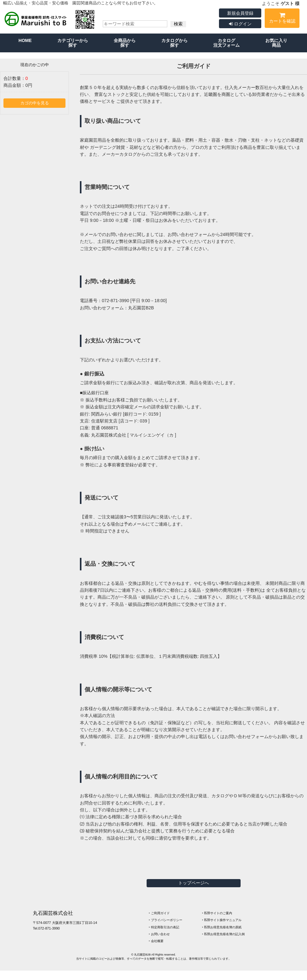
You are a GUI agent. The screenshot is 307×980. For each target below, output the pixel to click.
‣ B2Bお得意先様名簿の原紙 (222, 927)
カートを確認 (282, 19)
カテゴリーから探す (73, 43)
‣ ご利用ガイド (159, 913)
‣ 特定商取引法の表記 (164, 927)
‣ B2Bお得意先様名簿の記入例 (223, 934)
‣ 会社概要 (156, 941)
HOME (25, 40)
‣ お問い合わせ (159, 934)
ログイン (240, 24)
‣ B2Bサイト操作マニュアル (222, 920)
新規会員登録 (240, 13)
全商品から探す (125, 43)
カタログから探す (174, 43)
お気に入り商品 (276, 43)
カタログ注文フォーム (226, 43)
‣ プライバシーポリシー (166, 920)
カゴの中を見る (35, 103)
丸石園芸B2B (141, 308)
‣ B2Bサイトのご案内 (217, 913)
